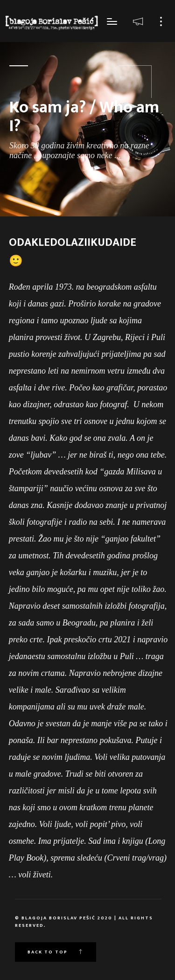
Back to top (56, 952)
